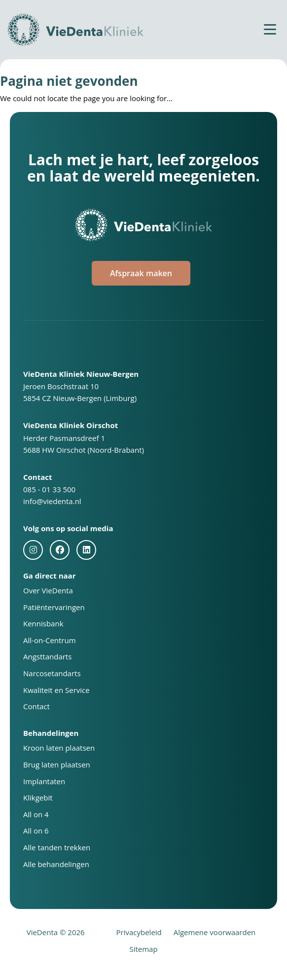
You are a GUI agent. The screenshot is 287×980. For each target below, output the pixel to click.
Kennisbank (43, 623)
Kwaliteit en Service (56, 690)
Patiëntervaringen (54, 607)
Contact (36, 706)
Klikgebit (38, 798)
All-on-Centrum (50, 640)
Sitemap (143, 949)
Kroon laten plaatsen (59, 748)
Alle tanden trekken (57, 847)
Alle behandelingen (56, 864)
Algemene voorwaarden (215, 932)
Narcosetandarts (52, 673)
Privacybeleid (139, 932)
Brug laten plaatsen (57, 764)
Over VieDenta (48, 590)
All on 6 (36, 831)
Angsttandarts (47, 656)
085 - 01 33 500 (49, 489)
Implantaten (44, 781)
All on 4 (36, 814)
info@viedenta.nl (52, 501)
